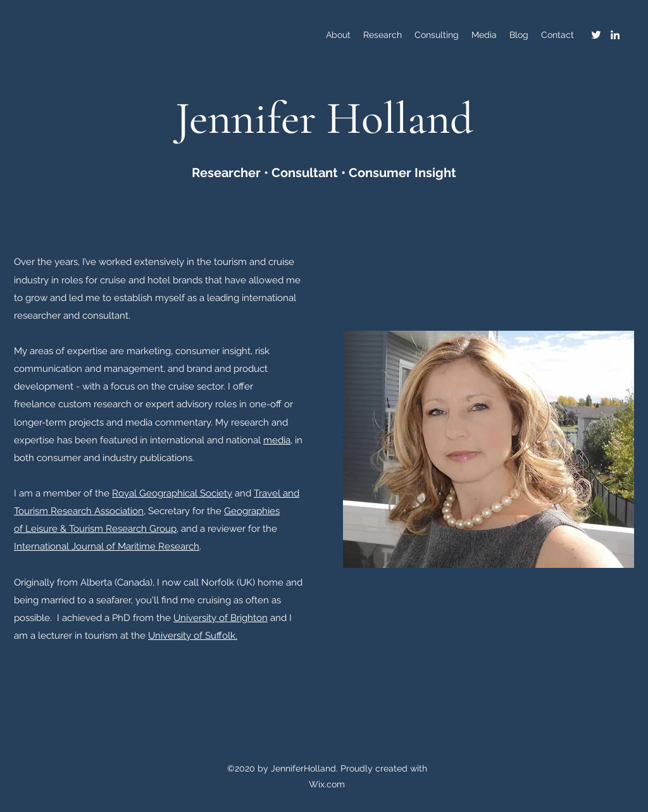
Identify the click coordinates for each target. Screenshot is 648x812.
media (277, 440)
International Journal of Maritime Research (107, 546)
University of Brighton (221, 618)
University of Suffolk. (193, 636)
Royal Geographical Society (172, 493)
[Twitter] (596, 35)
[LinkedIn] (615, 35)
